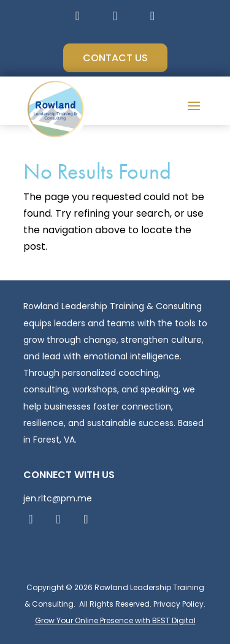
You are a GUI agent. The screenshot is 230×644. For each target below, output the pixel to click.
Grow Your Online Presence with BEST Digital (115, 620)
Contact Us (115, 58)
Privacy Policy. (179, 604)
